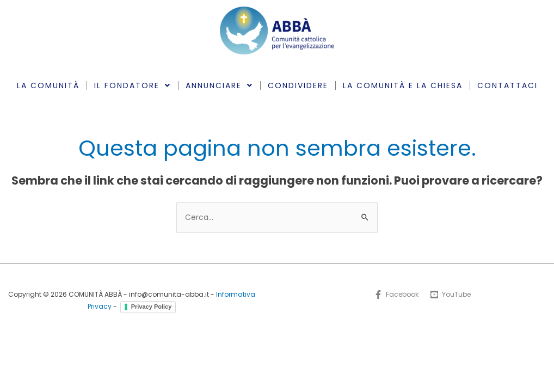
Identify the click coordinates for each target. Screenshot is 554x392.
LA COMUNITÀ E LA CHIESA (403, 85)
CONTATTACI (507, 85)
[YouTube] (451, 295)
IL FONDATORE (133, 85)
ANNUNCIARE (219, 85)
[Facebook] (396, 295)
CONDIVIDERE (298, 85)
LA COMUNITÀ (48, 85)
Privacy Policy (152, 307)
